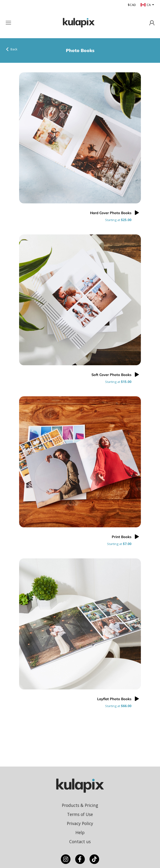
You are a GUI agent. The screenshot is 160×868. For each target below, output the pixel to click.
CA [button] (146, 5)
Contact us (80, 842)
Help (80, 832)
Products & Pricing (80, 805)
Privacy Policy (80, 823)
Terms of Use (80, 814)
